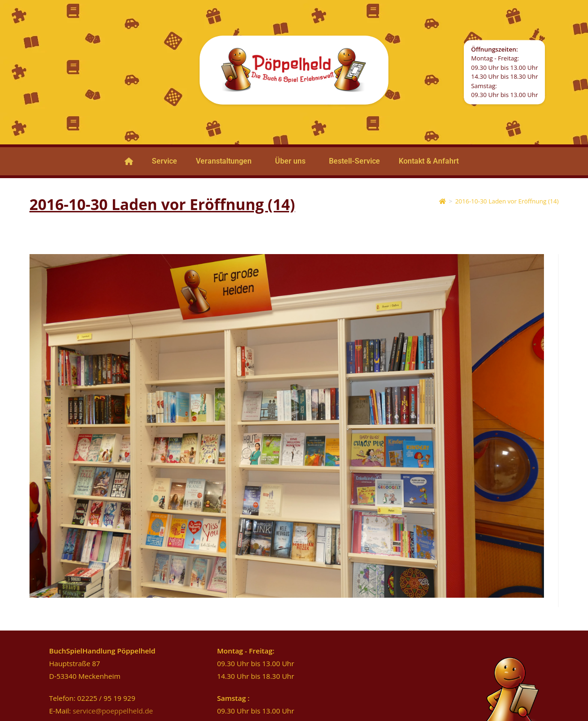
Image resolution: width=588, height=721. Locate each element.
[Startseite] (443, 201)
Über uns (290, 161)
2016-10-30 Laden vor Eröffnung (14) (507, 201)
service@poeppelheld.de (113, 711)
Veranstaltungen (224, 161)
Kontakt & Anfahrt (429, 161)
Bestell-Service (354, 161)
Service (164, 161)
